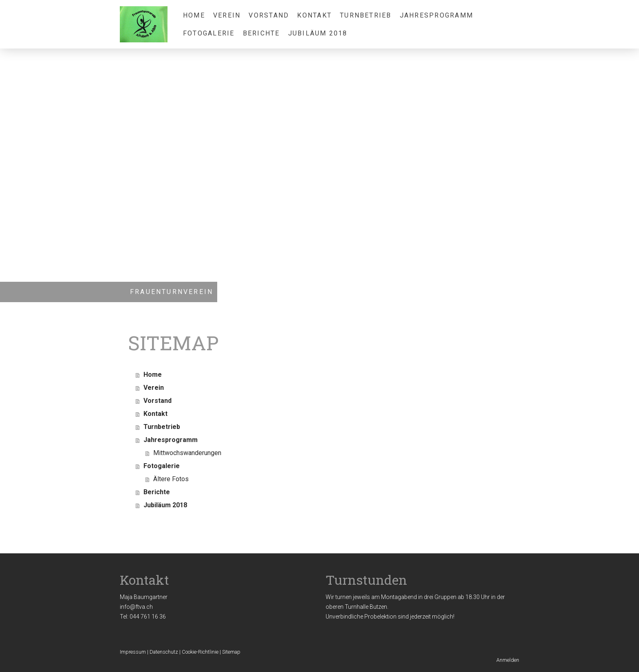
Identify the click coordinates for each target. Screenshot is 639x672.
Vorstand (269, 15)
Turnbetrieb (366, 15)
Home (194, 15)
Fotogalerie (209, 33)
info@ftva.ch (136, 607)
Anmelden (508, 660)
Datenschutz (164, 652)
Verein (227, 15)
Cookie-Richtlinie (200, 652)
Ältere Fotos (171, 479)
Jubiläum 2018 (318, 33)
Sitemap (231, 652)
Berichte (261, 33)
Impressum (133, 652)
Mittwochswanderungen (187, 453)
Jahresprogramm (436, 15)
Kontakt (314, 15)
